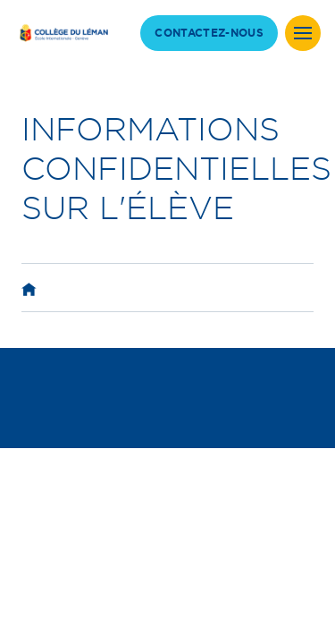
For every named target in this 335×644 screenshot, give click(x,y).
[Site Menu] (303, 33)
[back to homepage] (63, 33)
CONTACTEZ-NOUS (209, 33)
